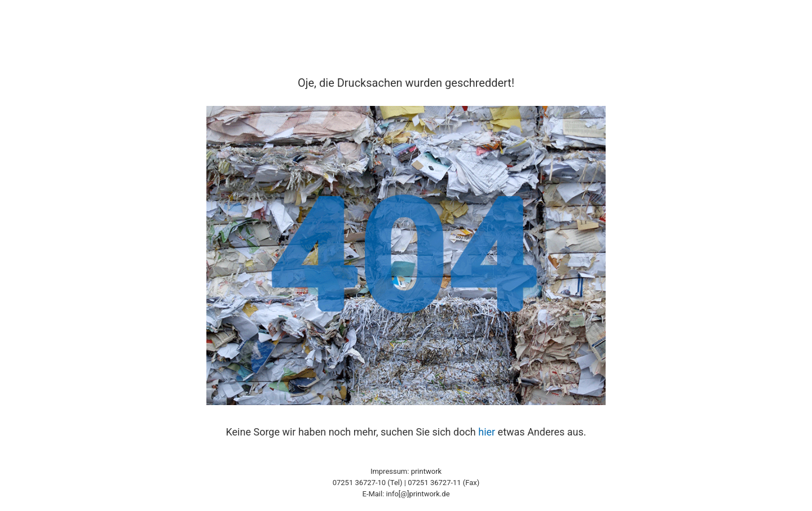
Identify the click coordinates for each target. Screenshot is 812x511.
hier (487, 432)
